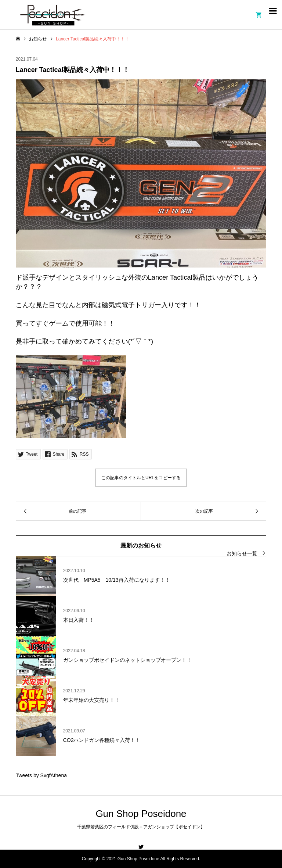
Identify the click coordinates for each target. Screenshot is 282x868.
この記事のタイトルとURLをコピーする (141, 478)
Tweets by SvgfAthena (41, 775)
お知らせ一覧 (242, 553)
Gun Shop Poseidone (141, 814)
